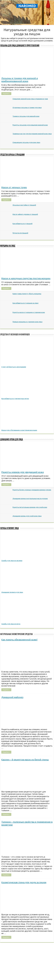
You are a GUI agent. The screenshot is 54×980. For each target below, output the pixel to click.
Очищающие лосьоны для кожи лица (26, 142)
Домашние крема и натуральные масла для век (30, 499)
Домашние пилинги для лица (12, 592)
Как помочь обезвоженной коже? (19, 640)
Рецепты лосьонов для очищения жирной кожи (30, 125)
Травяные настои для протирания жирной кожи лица (32, 134)
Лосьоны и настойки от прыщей (24, 205)
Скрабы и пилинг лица (10, 528)
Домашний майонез (12, 697)
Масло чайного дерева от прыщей (25, 214)
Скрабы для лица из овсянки (12, 561)
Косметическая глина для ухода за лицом (24, 882)
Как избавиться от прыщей (22, 224)
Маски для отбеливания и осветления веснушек (19, 430)
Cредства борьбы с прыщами (12, 155)
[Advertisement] (27, 17)
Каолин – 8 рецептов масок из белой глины (25, 760)
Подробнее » (6, 94)
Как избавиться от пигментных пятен (15, 399)
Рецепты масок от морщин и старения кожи (29, 312)
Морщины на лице (8, 246)
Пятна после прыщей (20, 233)
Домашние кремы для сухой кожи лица (27, 516)
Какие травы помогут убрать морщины (27, 294)
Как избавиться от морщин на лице (25, 303)
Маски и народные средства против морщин (26, 278)
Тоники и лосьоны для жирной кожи (26, 116)
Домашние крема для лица (12, 440)
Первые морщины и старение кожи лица (27, 322)
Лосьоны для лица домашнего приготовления (20, 46)
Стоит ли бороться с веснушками (14, 367)
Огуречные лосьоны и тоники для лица (27, 108)
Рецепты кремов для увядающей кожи (23, 472)
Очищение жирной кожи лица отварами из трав (30, 99)
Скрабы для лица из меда (11, 624)
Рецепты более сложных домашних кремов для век (32, 490)
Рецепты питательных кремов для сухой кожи (30, 507)
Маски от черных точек (14, 187)
